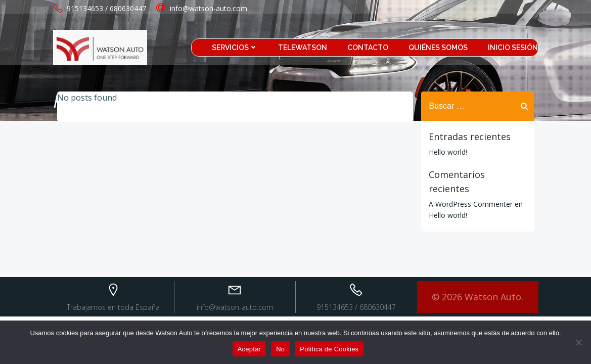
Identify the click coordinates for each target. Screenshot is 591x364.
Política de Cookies (329, 349)
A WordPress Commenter (471, 204)
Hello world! (448, 152)
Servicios (235, 48)
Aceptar (249, 349)
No (280, 349)
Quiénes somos (438, 48)
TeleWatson (303, 48)
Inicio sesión (513, 48)
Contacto (368, 48)
